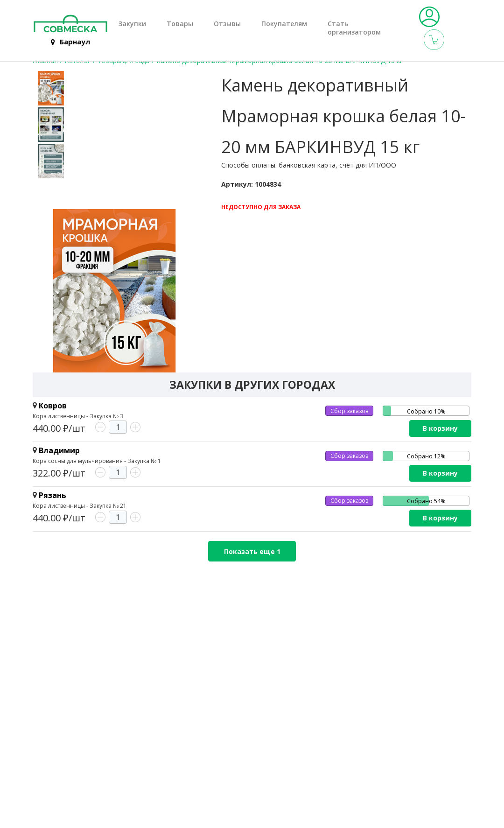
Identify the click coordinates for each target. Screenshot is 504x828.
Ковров (53, 406)
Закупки (132, 24)
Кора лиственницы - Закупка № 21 (80, 506)
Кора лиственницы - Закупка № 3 (78, 416)
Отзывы (227, 24)
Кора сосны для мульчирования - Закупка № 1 (97, 461)
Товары (180, 24)
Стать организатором (354, 28)
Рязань (52, 495)
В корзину (440, 428)
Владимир (59, 450)
